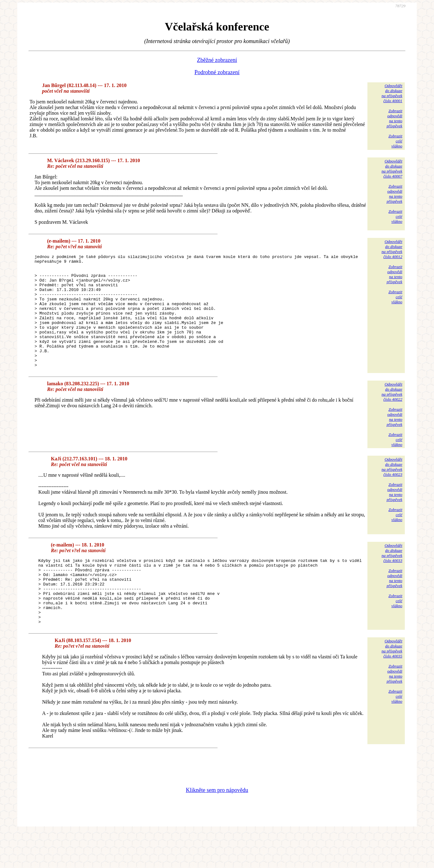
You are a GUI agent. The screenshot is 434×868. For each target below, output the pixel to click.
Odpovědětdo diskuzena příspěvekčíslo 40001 (392, 93)
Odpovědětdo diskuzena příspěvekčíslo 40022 (392, 414)
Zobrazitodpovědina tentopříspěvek (394, 118)
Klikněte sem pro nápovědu (217, 826)
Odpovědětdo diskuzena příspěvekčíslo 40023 (392, 489)
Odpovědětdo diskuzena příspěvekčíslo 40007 (392, 169)
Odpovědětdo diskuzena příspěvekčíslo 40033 (392, 576)
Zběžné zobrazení (217, 60)
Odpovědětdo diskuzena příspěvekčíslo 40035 (392, 684)
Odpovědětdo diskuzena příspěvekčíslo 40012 (392, 249)
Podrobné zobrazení (217, 72)
